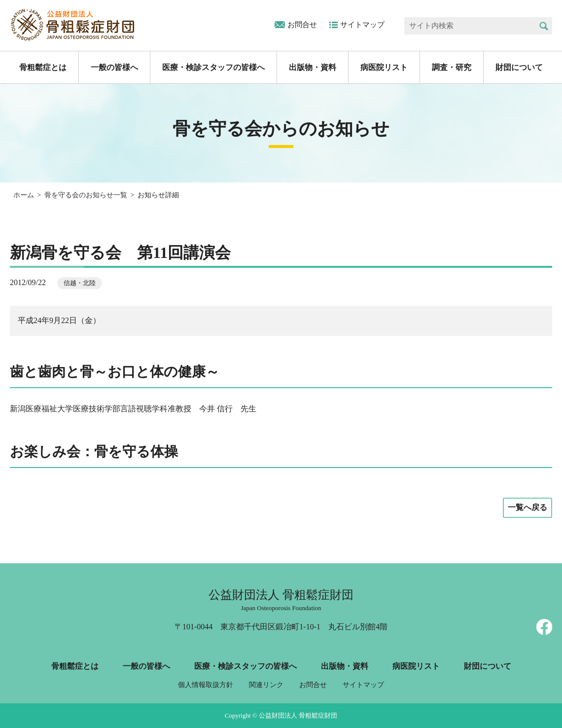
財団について (519, 67)
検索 (544, 26)
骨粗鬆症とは (43, 67)
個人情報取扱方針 (206, 685)
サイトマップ (362, 25)
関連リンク (266, 685)
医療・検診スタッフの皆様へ (213, 67)
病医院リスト (384, 67)
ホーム (24, 195)
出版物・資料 (313, 67)
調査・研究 (452, 67)
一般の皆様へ (114, 67)
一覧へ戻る (527, 507)
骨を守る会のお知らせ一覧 (86, 195)
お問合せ (302, 25)
